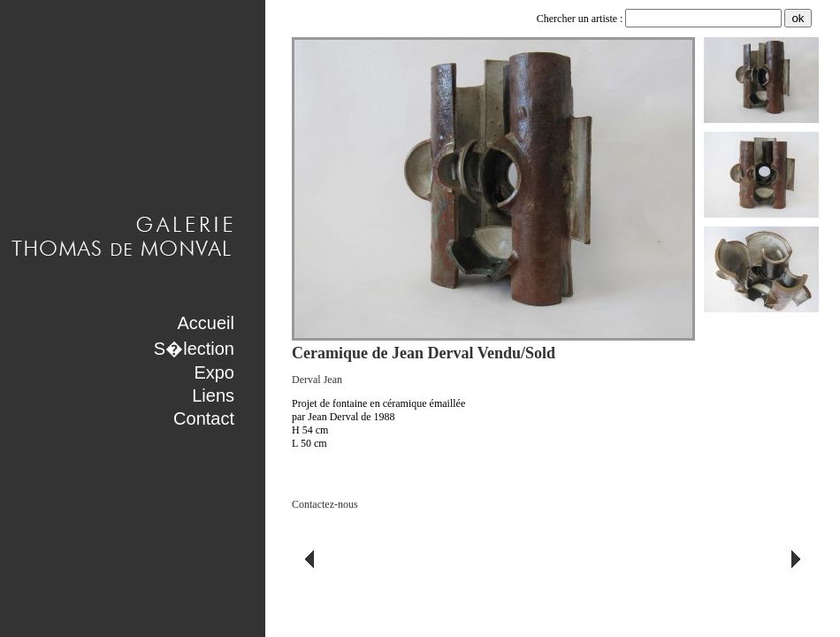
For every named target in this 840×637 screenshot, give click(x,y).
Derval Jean (317, 380)
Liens (213, 395)
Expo (214, 372)
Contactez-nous (325, 504)
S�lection (194, 349)
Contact (204, 418)
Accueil (206, 323)
